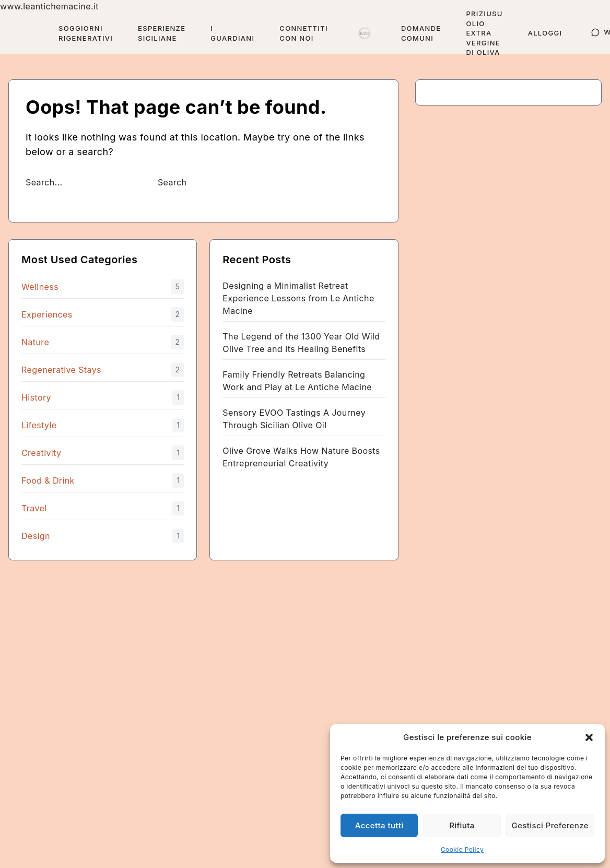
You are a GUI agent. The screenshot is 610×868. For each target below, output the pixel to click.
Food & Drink (48, 480)
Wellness (40, 287)
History (36, 397)
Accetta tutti (379, 825)
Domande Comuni (421, 33)
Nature (35, 342)
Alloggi (545, 33)
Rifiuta (462, 825)
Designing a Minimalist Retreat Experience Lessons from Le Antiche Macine (298, 298)
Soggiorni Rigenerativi (86, 33)
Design (36, 536)
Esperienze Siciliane (162, 33)
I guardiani (232, 33)
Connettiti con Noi (304, 33)
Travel (34, 508)
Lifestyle (39, 425)
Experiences (47, 314)
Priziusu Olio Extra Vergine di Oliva (484, 33)
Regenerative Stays (61, 370)
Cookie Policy (462, 849)
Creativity (41, 453)
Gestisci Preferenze (550, 825)
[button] (589, 737)
